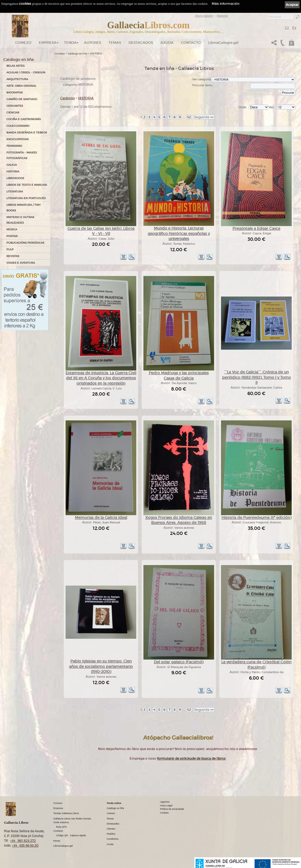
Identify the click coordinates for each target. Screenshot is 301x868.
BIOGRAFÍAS (15, 92)
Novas (57, 841)
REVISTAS (13, 256)
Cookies (164, 813)
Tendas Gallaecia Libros (66, 813)
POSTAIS (12, 236)
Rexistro (222, 16)
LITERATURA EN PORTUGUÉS (26, 198)
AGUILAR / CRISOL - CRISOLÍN (26, 72)
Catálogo (68, 98)
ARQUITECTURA (17, 79)
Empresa (48, 43)
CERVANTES (15, 106)
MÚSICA (12, 229)
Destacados (113, 824)
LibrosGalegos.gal (223, 43)
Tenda (70, 43)
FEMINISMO (14, 146)
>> (204, 117)
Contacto (191, 43)
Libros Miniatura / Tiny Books (23, 208)
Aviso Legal (166, 806)
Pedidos (111, 834)
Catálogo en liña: (19, 60)
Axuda (167, 43)
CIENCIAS (13, 113)
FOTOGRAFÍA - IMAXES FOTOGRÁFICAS (22, 155)
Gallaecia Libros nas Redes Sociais (72, 819)
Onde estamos (61, 822)
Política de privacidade (172, 809)
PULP (10, 249)
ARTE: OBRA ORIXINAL (21, 86)
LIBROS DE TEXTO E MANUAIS (27, 185)
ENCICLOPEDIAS (17, 139)
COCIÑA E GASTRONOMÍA (24, 119)
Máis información (226, 4)
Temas (115, 43)
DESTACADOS (141, 43)
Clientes (111, 829)
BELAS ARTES (15, 66)
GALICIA (12, 165)
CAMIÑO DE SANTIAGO (22, 99)
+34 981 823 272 (23, 841)
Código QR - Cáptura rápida (71, 835)
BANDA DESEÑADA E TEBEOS (27, 133)
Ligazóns (165, 802)
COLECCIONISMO (18, 126)
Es (294, 28)
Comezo (23, 43)
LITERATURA (15, 192)
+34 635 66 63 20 (25, 845)
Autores (93, 43)
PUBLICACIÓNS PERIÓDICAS (25, 243)
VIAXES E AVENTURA (21, 263)
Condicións (113, 839)
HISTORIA (13, 171)
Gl (287, 28)
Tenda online (114, 803)
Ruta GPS (61, 827)
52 (189, 117)
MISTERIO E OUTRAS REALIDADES (20, 220)
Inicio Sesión (204, 16)
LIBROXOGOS (15, 178)
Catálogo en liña (77, 54)
